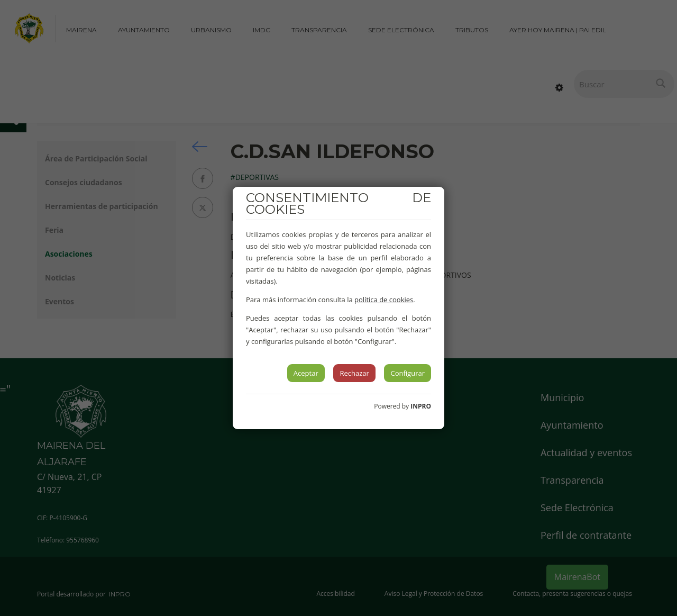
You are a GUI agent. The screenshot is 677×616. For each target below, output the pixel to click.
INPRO (421, 406)
